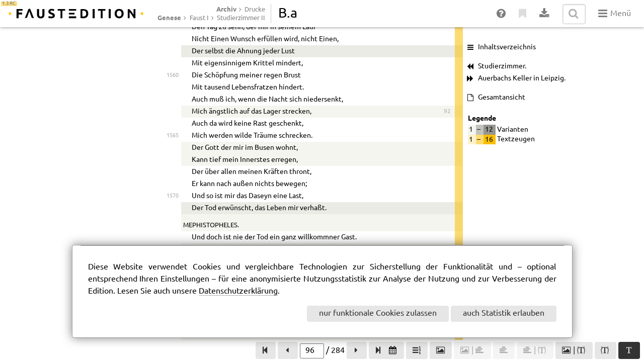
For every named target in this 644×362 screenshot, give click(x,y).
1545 (173, 140)
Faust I (199, 18)
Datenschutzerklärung (238, 291)
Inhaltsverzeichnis (507, 47)
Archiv (226, 9)
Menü (615, 14)
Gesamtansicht (502, 98)
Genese (169, 18)
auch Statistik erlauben (504, 313)
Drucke (255, 10)
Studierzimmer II (241, 18)
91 (447, 38)
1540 (173, 63)
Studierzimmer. (502, 66)
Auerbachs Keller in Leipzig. (522, 78)
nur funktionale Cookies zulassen (378, 313)
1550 (173, 200)
